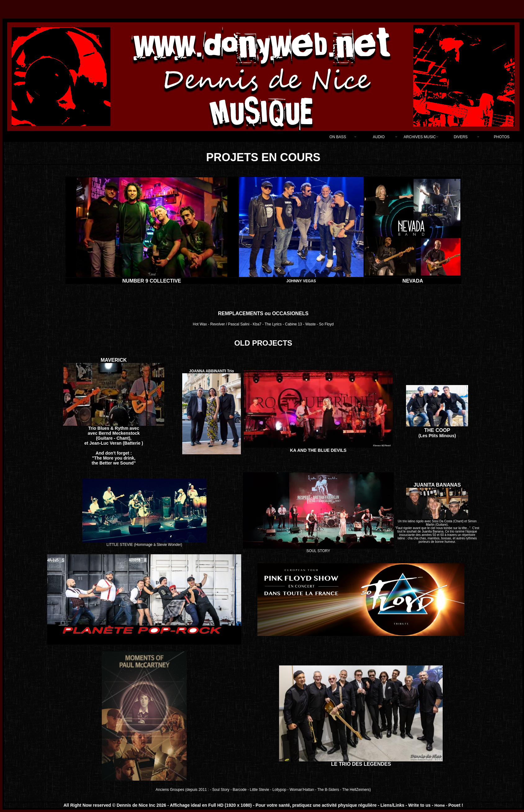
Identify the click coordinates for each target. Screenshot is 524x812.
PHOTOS (502, 137)
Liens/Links (393, 805)
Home (440, 805)
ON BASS (338, 137)
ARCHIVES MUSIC (420, 137)
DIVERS (461, 137)
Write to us (420, 805)
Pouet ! (456, 805)
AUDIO (379, 137)
